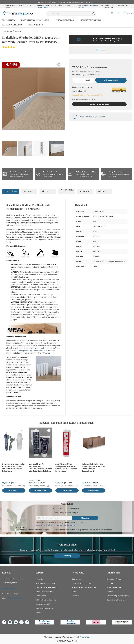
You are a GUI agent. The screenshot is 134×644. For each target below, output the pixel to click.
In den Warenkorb (111, 80)
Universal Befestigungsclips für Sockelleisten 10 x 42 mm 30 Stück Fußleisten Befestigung (14, 468)
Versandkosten (86, 637)
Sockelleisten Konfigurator (45, 608)
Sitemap (39, 612)
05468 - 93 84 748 (10, 588)
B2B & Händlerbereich (115, 587)
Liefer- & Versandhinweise (45, 592)
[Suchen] (94, 14)
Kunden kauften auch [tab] (81, 423)
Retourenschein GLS (43, 604)
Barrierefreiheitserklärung (116, 600)
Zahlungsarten (41, 596)
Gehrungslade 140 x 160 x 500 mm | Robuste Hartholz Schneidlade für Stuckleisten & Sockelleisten (93, 468)
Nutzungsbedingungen (66, 525)
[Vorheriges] (5, 100)
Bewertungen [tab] (85, 191)
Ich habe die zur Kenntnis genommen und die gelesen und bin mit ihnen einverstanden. (65, 530)
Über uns (110, 583)
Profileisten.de (7, 31)
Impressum (76, 595)
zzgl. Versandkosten (90, 75)
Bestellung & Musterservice (45, 583)
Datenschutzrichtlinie (44, 525)
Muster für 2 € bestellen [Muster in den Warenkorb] (99, 104)
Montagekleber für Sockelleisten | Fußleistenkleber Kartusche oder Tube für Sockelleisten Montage (40, 468)
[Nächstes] (62, 100)
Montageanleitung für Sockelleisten (32, 351)
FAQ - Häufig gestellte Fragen (46, 587)
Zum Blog (67, 556)
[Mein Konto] (112, 13)
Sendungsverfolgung (114, 579)
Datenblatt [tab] (28, 191)
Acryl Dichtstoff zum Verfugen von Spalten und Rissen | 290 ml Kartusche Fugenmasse (66, 468)
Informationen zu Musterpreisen (84, 99)
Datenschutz (76, 579)
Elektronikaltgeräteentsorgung (118, 596)
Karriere (110, 592)
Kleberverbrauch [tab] (68, 191)
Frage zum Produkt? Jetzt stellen (92, 117)
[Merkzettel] (119, 13)
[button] (119, 90)
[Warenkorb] (128, 13)
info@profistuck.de (14, 598)
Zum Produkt (14, 491)
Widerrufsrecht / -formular (81, 583)
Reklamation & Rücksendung (46, 600)
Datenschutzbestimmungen (38, 530)
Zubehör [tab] (102, 191)
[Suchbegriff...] (69, 14)
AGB (78, 530)
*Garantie (39, 579)
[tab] (10, 191)
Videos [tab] (45, 191)
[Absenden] (85, 518)
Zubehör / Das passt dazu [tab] (54, 423)
